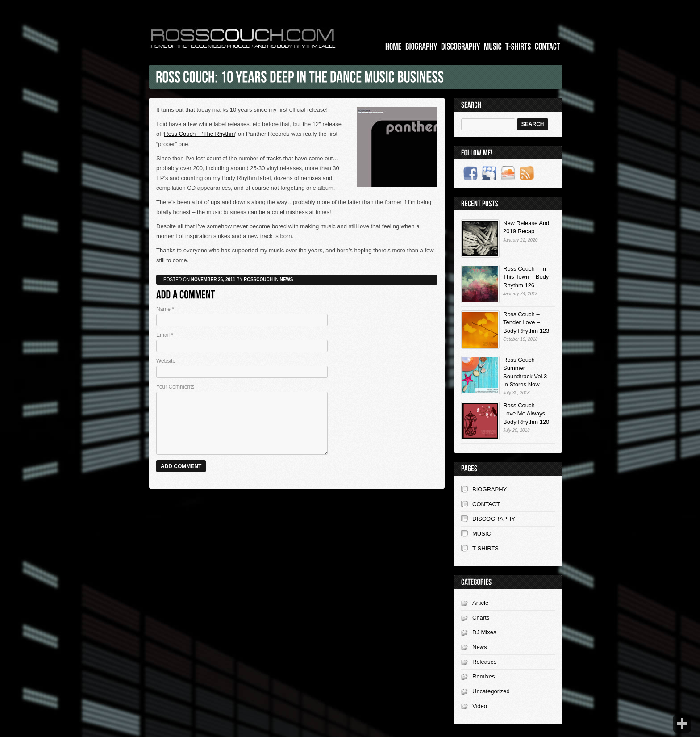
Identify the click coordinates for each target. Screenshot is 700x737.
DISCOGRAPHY (494, 519)
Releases (484, 662)
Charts (481, 618)
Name (165, 309)
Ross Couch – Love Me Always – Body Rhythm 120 (527, 413)
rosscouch (258, 279)
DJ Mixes (484, 632)
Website (166, 361)
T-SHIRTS (485, 548)
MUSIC (482, 534)
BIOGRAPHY (490, 489)
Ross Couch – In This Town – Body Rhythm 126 (526, 277)
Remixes (484, 676)
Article (480, 603)
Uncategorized (491, 691)
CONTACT (486, 504)
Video (480, 706)
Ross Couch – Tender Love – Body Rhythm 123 (526, 322)
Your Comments (175, 387)
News (480, 647)
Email (165, 335)
